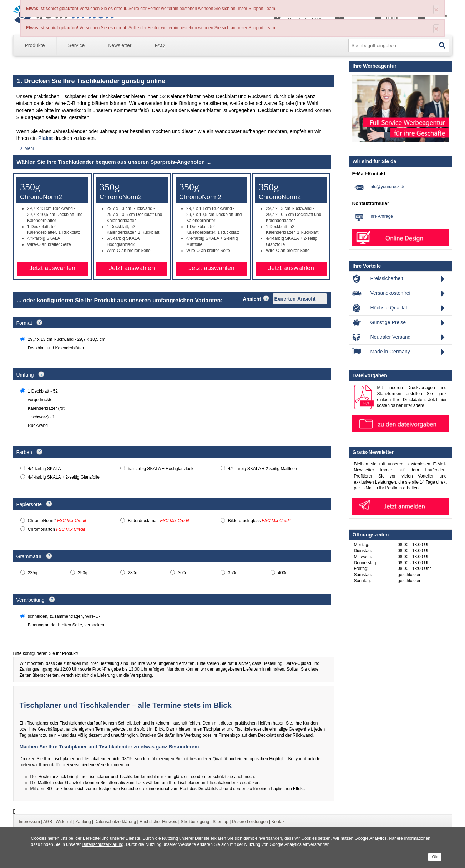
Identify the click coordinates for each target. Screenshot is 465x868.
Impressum (29, 822)
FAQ (160, 45)
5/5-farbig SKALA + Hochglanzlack (161, 469)
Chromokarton (57, 529)
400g (283, 573)
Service (77, 45)
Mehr (29, 148)
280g (133, 573)
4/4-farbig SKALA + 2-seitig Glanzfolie (64, 477)
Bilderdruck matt (158, 521)
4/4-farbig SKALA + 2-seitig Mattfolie (262, 469)
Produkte (35, 45)
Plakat (46, 138)
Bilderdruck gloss (259, 521)
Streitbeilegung (195, 822)
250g (83, 573)
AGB (48, 822)
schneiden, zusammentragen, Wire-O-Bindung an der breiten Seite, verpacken (66, 621)
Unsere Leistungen (250, 822)
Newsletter (120, 45)
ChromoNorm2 (57, 521)
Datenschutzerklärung (103, 844)
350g (233, 573)
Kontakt (279, 822)
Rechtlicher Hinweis (158, 822)
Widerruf (64, 822)
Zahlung (83, 822)
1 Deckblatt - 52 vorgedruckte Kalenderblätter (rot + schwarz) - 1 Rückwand (46, 408)
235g (33, 573)
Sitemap (221, 822)
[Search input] (392, 46)
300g (183, 573)
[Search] (442, 46)
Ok (435, 857)
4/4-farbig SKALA (44, 469)
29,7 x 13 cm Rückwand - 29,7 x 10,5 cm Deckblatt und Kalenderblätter (67, 344)
